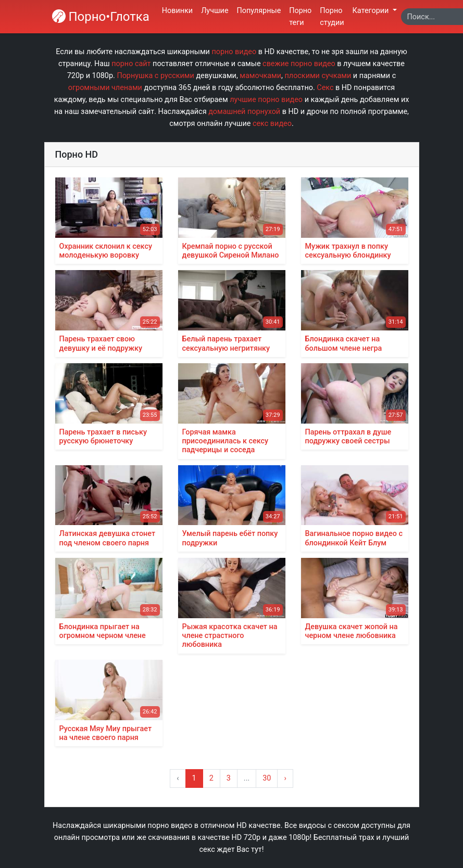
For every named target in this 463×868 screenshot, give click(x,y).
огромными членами (105, 88)
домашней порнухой (244, 112)
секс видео (272, 124)
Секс (325, 88)
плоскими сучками (318, 76)
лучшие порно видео (266, 100)
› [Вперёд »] (285, 778)
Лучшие (215, 11)
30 (267, 778)
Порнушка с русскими (155, 76)
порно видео (234, 52)
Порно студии (332, 17)
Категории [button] (372, 11)
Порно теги (300, 17)
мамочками (260, 76)
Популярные (259, 11)
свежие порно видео (299, 64)
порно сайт (131, 64)
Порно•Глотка (101, 17)
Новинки (177, 11)
